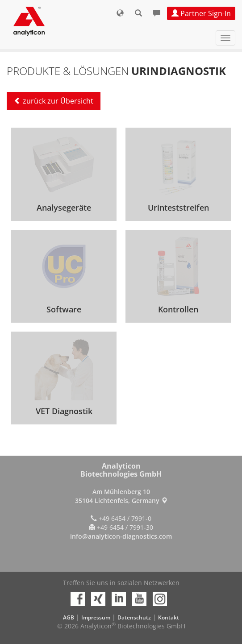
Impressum (96, 617)
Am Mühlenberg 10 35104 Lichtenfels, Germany (121, 496)
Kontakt (169, 617)
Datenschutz (134, 617)
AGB (69, 617)
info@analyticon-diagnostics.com (121, 536)
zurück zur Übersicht (54, 101)
